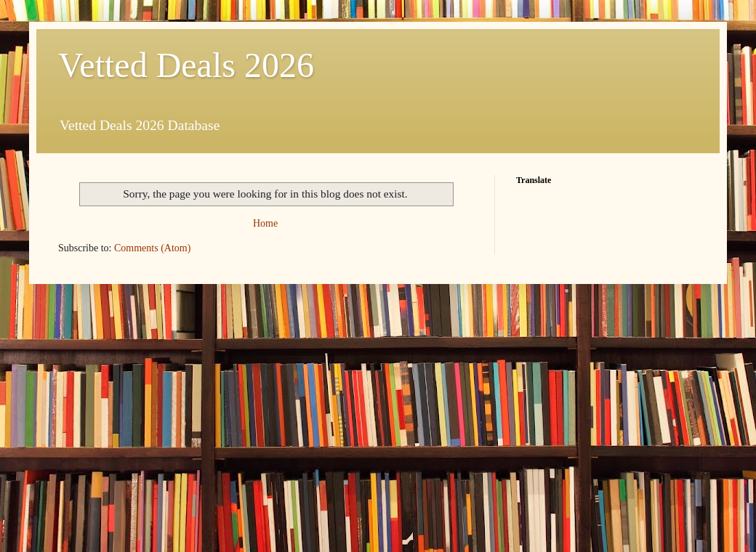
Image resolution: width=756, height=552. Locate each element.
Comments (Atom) (152, 248)
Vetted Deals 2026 (186, 65)
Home (265, 223)
